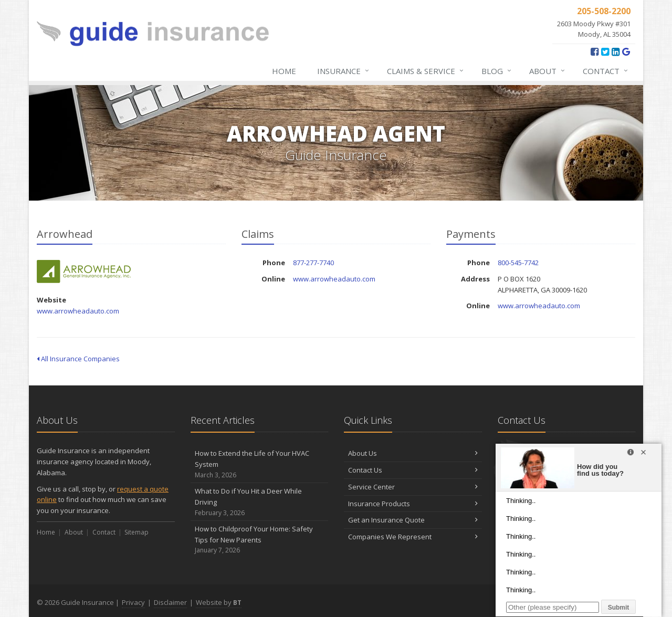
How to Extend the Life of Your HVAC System (260, 464)
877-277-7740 (313, 263)
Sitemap (136, 532)
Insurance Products (413, 504)
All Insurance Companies (78, 359)
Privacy (133, 602)
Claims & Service (426, 71)
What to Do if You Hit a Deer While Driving (260, 502)
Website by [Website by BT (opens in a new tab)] (219, 602)
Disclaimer (170, 602)
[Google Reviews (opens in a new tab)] (626, 51)
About (548, 71)
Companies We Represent (413, 537)
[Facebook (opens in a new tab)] (595, 51)
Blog (497, 71)
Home (284, 71)
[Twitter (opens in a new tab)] (605, 51)
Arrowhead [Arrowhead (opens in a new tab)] (84, 272)
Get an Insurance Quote (413, 520)
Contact (606, 71)
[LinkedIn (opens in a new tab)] (616, 51)
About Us (413, 453)
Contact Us (413, 470)
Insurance (344, 71)
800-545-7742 (518, 263)
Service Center (413, 487)
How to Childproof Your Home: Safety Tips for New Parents (260, 540)
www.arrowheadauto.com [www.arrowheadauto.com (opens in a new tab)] (78, 311)
